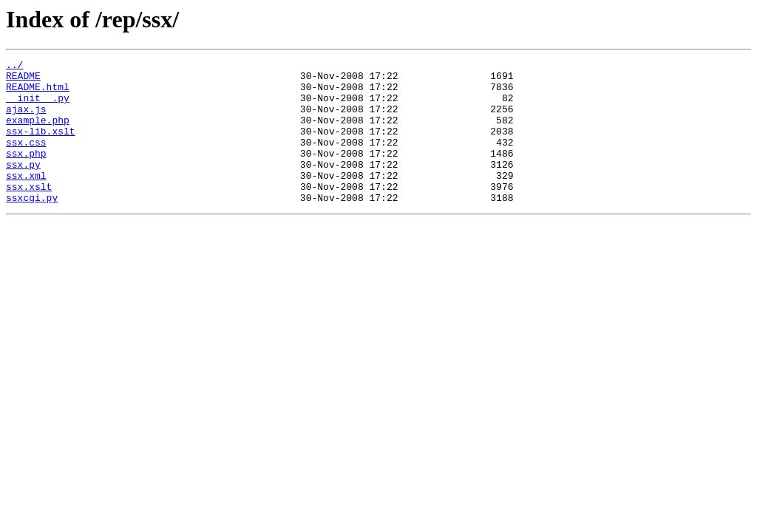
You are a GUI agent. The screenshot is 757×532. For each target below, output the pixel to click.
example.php (38, 133)
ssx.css (26, 160)
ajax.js (26, 120)
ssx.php (26, 173)
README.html (38, 93)
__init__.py (38, 106)
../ (14, 66)
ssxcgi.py (32, 226)
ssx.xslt (29, 213)
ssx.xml (26, 199)
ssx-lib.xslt (41, 146)
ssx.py (23, 186)
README (23, 80)
